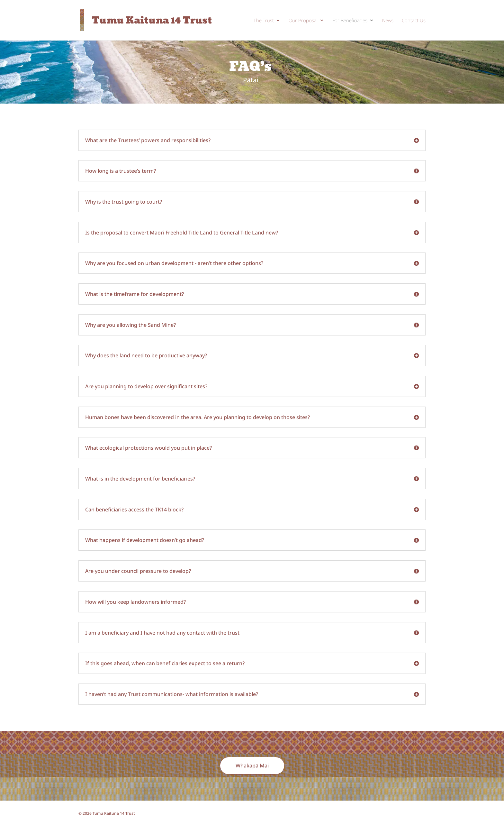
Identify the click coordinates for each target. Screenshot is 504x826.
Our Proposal (303, 21)
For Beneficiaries (350, 21)
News (388, 21)
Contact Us (414, 21)
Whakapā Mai (252, 766)
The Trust (264, 21)
